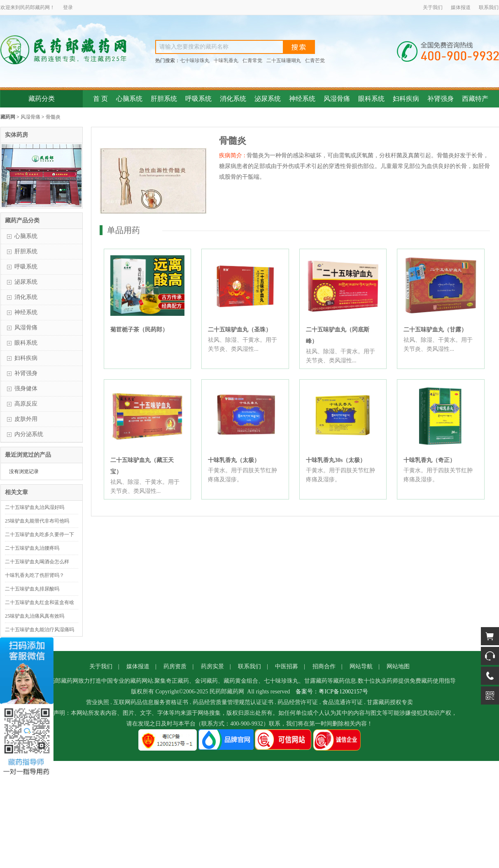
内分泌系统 (29, 434)
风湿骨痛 (337, 99)
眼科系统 (371, 99)
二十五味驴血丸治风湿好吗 (35, 507)
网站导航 (361, 666)
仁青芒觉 (315, 61)
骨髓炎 (53, 117)
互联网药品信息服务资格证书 (151, 702)
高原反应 (26, 404)
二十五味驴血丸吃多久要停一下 (40, 534)
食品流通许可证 (343, 702)
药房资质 (175, 666)
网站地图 (398, 666)
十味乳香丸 (226, 61)
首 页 (100, 99)
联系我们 (489, 7)
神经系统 (302, 99)
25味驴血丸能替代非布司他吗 (37, 521)
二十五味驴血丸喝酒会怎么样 (37, 562)
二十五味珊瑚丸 (284, 61)
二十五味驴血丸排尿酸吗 (32, 589)
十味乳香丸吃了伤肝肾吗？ (35, 575)
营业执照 (98, 702)
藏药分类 (42, 99)
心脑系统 (129, 99)
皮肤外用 (26, 419)
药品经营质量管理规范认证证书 (233, 702)
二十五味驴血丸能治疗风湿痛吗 (40, 630)
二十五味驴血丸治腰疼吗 (32, 548)
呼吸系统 (198, 99)
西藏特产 (475, 99)
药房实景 (212, 666)
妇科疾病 (406, 99)
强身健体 (26, 388)
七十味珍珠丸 (195, 61)
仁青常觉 (252, 61)
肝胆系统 (164, 99)
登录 (68, 7)
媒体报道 (461, 7)
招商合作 (324, 666)
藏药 (40, 7)
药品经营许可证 (298, 702)
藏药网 (8, 117)
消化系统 (233, 99)
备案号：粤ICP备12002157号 (332, 692)
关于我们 (433, 7)
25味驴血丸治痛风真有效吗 (35, 616)
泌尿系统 (268, 99)
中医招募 (287, 666)
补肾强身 (441, 99)
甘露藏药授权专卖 (390, 702)
